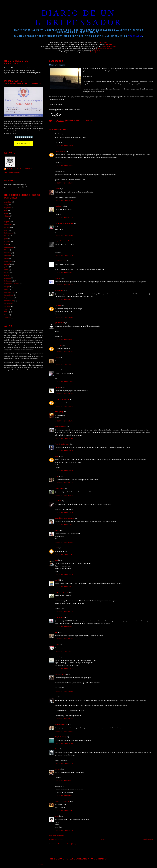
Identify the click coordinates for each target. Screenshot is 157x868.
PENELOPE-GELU (61, 592)
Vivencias (8, 318)
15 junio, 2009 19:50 (64, 451)
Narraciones (8, 261)
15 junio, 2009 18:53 (64, 438)
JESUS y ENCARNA (62, 801)
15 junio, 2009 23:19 (64, 574)
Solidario (7, 306)
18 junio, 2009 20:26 (64, 830)
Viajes (6, 309)
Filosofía (7, 236)
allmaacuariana (60, 489)
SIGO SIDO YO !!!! (61, 725)
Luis (56, 560)
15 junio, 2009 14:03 (64, 200)
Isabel (57, 580)
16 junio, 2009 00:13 (64, 612)
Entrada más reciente (56, 839)
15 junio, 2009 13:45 (64, 166)
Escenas (7, 227)
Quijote (7, 275)
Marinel (57, 657)
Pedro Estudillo (60, 151)
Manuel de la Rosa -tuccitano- (64, 518)
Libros (7, 250)
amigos (7, 205)
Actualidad (8, 202)
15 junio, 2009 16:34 (64, 340)
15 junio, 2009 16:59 (64, 352)
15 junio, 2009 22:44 (64, 525)
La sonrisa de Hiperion (62, 400)
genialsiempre (59, 323)
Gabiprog (58, 387)
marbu (57, 456)
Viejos (6, 315)
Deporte (7, 222)
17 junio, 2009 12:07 (64, 810)
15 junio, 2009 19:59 (64, 471)
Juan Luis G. (59, 206)
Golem (57, 749)
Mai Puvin (58, 501)
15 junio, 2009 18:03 (64, 394)
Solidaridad (8, 304)
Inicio (103, 839)
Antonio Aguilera (60, 674)
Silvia (57, 816)
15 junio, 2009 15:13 (64, 255)
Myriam (57, 769)
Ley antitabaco (9, 247)
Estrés (6, 230)
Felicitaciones (9, 233)
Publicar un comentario (57, 836)
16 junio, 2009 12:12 (64, 669)
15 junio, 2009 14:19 (64, 218)
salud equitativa (60, 617)
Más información (24, 144)
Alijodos (58, 278)
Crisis (6, 219)
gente (6, 239)
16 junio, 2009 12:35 (64, 691)
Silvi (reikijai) (59, 291)
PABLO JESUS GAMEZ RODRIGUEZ (19, 169)
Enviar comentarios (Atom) (67, 844)
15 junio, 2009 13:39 (64, 146)
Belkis (57, 476)
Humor (7, 244)
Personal (62, 122)
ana (56, 697)
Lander (57, 645)
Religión (7, 287)
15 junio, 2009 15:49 (64, 285)
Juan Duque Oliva (61, 261)
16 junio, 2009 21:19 (64, 763)
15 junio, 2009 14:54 (64, 235)
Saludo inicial (9, 295)
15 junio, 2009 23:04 (64, 554)
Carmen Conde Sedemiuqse (64, 223)
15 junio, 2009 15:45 (64, 273)
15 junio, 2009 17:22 (64, 364)
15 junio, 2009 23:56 (64, 587)
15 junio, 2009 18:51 (64, 421)
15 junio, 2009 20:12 (64, 483)
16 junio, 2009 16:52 (64, 719)
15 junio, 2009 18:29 (64, 406)
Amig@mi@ (59, 412)
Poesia (7, 270)
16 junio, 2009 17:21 (64, 731)
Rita (56, 632)
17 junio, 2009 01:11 (64, 781)
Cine (6, 210)
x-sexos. (57, 370)
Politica (7, 272)
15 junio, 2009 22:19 (64, 513)
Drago (57, 358)
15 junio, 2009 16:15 (64, 300)
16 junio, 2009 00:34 (64, 627)
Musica (7, 258)
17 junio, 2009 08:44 (64, 796)
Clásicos (7, 216)
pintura (7, 267)
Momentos (8, 256)
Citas (6, 213)
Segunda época (9, 298)
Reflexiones (8, 281)
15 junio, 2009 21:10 (64, 495)
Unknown (58, 305)
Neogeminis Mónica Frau (63, 241)
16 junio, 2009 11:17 (64, 651)
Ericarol (57, 530)
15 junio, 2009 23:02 (64, 542)
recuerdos (8, 278)
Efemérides (8, 225)
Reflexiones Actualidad (12, 284)
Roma (6, 289)
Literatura (8, 253)
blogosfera (8, 208)
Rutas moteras (9, 292)
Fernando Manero (61, 427)
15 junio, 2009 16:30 (64, 317)
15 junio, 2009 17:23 (64, 382)
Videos (7, 312)
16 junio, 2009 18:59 (64, 743)
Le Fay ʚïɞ (58, 345)
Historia (7, 242)
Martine (57, 189)
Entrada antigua (148, 839)
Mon (56, 548)
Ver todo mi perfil (12, 172)
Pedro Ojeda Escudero (62, 444)
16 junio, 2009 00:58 (64, 639)
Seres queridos (9, 301)
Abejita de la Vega (61, 737)
